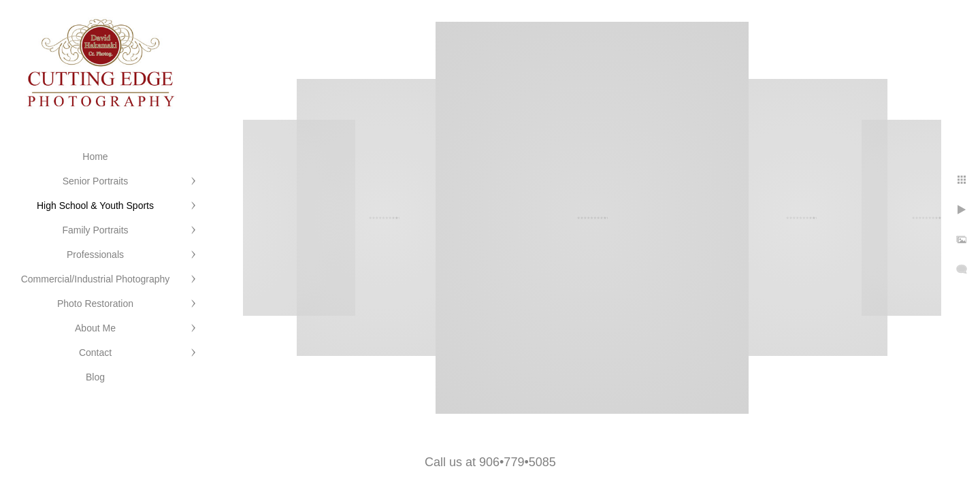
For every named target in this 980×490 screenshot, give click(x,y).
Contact (95, 353)
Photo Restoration (95, 304)
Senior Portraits (95, 181)
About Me (95, 328)
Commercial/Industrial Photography (96, 279)
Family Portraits (95, 230)
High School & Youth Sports (95, 206)
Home (95, 157)
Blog (95, 377)
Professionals (95, 255)
